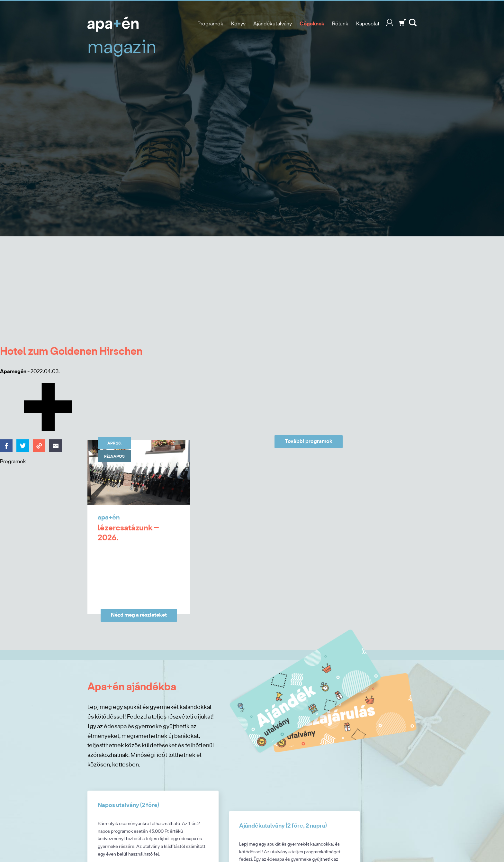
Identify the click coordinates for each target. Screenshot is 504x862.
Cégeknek (312, 24)
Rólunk (340, 24)
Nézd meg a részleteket (139, 615)
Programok (210, 24)
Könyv (238, 24)
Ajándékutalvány (273, 24)
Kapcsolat (368, 24)
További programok (309, 441)
